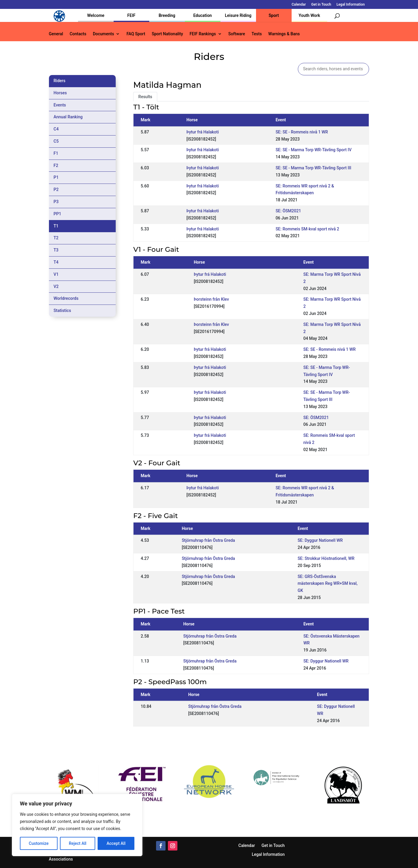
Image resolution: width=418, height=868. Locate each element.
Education (203, 15)
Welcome (96, 15)
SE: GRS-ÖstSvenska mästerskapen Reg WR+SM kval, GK (328, 584)
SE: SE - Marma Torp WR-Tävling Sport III (313, 168)
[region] (77, 825)
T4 (56, 262)
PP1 (58, 214)
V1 (56, 274)
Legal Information (351, 5)
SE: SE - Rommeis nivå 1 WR (302, 132)
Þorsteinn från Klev (211, 299)
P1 (56, 177)
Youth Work (309, 15)
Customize (39, 843)
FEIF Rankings (203, 34)
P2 (56, 189)
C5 (56, 141)
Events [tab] (60, 105)
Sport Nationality (167, 34)
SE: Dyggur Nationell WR (320, 540)
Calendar (299, 5)
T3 (56, 250)
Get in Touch (321, 5)
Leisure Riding (238, 15)
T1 (56, 226)
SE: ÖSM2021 (288, 211)
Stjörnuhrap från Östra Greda (209, 540)
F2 (56, 165)
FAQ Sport (136, 34)
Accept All (116, 843)
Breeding (167, 15)
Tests (257, 34)
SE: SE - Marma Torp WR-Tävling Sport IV (314, 150)
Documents (104, 34)
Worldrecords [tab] (66, 298)
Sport (274, 15)
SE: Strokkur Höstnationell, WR (326, 558)
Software (237, 34)
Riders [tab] (60, 81)
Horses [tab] (60, 93)
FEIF (131, 15)
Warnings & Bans (284, 34)
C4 (56, 129)
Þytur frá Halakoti (203, 132)
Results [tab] (145, 97)
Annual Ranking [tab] (68, 117)
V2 (56, 286)
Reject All (78, 843)
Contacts (78, 34)
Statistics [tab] (62, 310)
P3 (56, 202)
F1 (56, 153)
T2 (56, 238)
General (56, 34)
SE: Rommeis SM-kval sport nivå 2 (307, 229)
